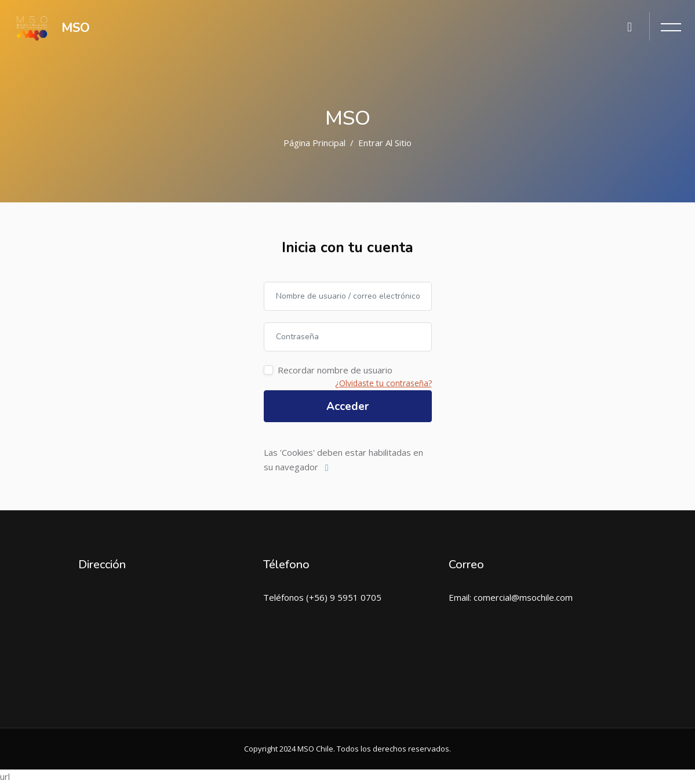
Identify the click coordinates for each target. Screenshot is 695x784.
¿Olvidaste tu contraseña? (383, 383)
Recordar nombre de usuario (335, 370)
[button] (330, 468)
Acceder (347, 406)
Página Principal (314, 143)
